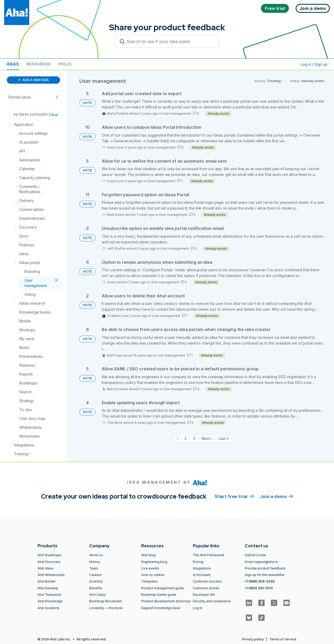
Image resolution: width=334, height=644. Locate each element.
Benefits (96, 588)
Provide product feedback (265, 568)
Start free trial (234, 496)
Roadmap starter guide (159, 595)
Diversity (96, 581)
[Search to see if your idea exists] (169, 41)
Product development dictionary (166, 601)
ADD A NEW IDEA (33, 80)
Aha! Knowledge (50, 601)
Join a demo (277, 496)
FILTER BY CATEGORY (28, 115)
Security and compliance (212, 601)
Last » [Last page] (224, 438)
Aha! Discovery (49, 562)
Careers (95, 575)
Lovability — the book (106, 608)
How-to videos (153, 575)
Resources (39, 64)
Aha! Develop (48, 588)
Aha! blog (148, 555)
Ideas (13, 64)
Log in (198, 608)
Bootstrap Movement (106, 601)
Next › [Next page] (207, 438)
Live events (150, 568)
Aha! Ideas (46, 568)
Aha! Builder (47, 581)
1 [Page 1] (177, 438)
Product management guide (163, 588)
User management (177, 114)
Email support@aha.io (261, 562)
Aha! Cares (97, 595)
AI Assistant (202, 575)
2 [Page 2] (186, 438)
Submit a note (255, 555)
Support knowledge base (161, 608)
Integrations (202, 568)
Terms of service (283, 639)
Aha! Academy (49, 608)
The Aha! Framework (209, 555)
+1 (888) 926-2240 (260, 581)
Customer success (207, 581)
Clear (53, 115)
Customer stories (206, 588)
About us (96, 555)
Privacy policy (253, 639)
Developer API (204, 595)
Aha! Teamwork (49, 595)
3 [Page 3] (194, 438)
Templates (150, 581)
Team (94, 568)
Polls (65, 64)
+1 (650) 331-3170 (259, 588)
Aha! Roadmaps (50, 555)
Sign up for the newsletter (265, 575)
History (95, 562)
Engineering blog (154, 562)
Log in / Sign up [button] (315, 64)
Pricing (198, 562)
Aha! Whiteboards (51, 575)
